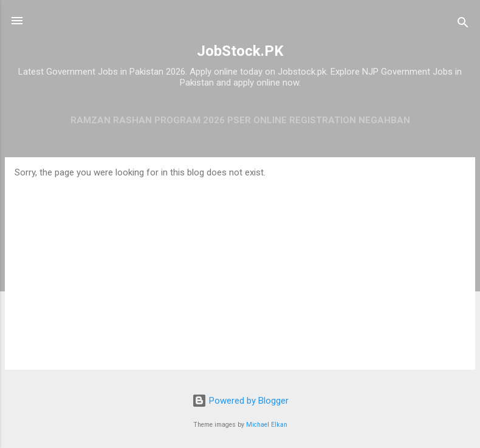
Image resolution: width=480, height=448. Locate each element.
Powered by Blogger (240, 401)
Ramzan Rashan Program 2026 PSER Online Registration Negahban (240, 120)
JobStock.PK (240, 51)
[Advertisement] (240, 269)
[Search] (463, 25)
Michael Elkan (267, 425)
